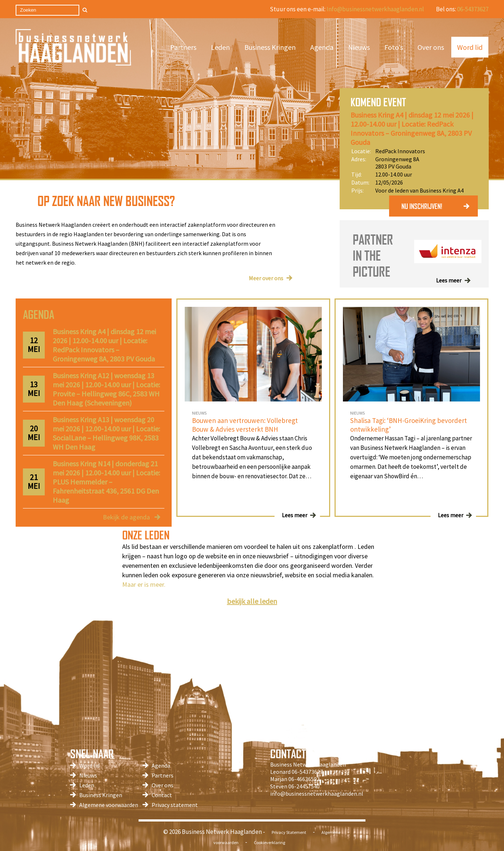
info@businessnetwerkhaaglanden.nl (317, 793)
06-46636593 (304, 779)
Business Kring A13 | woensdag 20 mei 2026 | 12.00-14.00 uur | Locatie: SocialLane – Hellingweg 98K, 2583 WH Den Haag (106, 433)
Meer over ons (266, 278)
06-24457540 (304, 786)
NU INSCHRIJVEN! (422, 206)
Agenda (322, 47)
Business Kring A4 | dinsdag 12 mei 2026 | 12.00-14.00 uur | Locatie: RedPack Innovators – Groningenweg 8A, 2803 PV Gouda (412, 128)
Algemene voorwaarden (109, 805)
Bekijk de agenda (126, 517)
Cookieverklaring (269, 842)
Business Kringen (270, 47)
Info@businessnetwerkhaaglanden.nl (375, 9)
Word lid (470, 47)
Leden (220, 47)
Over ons (431, 47)
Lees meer (449, 280)
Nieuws (359, 47)
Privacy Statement (289, 832)
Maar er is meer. (144, 584)
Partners (183, 47)
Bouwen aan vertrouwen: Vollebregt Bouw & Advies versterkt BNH (245, 425)
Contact (162, 795)
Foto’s (394, 47)
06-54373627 (473, 9)
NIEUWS (199, 413)
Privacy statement (175, 805)
